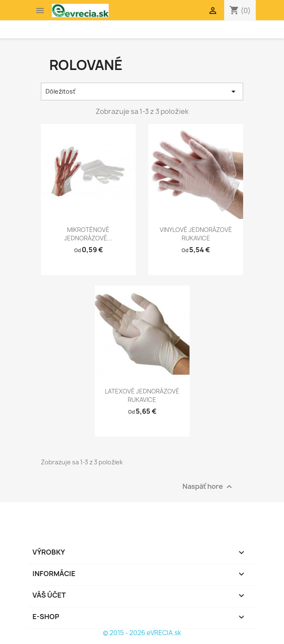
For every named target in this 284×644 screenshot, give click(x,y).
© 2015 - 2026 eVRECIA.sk (142, 633)
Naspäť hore (208, 487)
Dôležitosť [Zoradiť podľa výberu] (142, 92)
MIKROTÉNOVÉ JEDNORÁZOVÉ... (88, 234)
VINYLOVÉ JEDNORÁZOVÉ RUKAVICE (196, 234)
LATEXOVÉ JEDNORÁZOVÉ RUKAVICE (142, 395)
